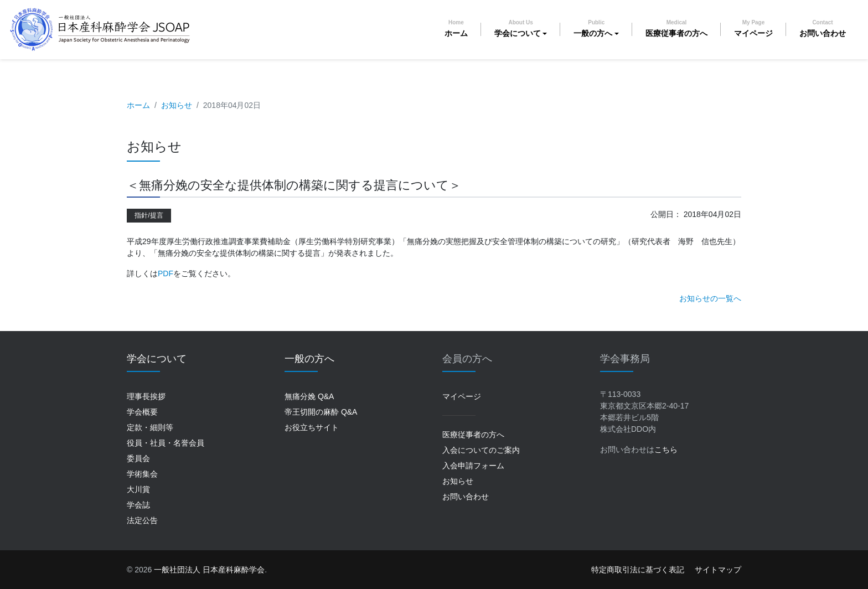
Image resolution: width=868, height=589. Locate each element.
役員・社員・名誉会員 (166, 443)
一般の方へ (593, 29)
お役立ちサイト (312, 427)
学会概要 (142, 412)
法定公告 (142, 520)
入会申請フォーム (473, 466)
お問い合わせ (823, 29)
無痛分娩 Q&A (309, 396)
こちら (666, 449)
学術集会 (142, 474)
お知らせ (177, 105)
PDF (166, 273)
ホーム (456, 29)
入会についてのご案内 (481, 450)
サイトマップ (718, 570)
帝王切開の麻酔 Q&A (321, 412)
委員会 (138, 458)
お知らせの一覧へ (710, 298)
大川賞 (138, 489)
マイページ (753, 29)
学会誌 (138, 505)
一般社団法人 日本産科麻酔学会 (209, 570)
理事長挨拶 (146, 396)
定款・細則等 (150, 427)
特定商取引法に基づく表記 (638, 570)
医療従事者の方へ (676, 29)
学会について (518, 29)
